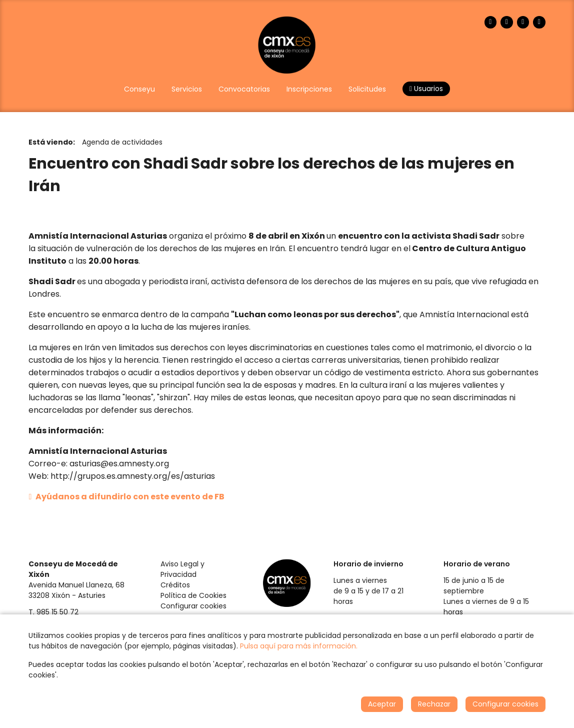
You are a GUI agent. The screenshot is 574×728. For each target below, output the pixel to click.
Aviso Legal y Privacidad (182, 569)
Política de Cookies (193, 595)
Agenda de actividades (122, 142)
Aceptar (382, 704)
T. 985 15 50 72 (53, 612)
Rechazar (434, 704)
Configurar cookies (193, 606)
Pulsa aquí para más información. (299, 646)
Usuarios (426, 89)
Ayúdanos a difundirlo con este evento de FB (126, 497)
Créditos (175, 585)
